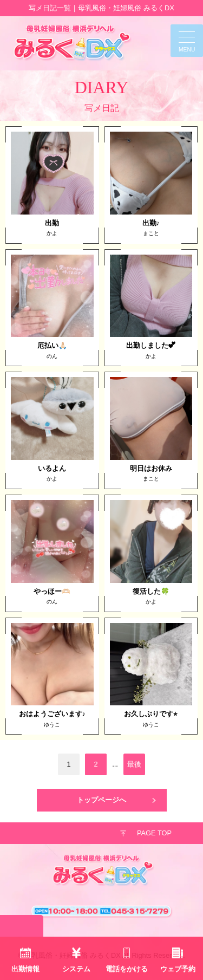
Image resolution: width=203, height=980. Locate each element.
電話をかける (127, 969)
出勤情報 (25, 969)
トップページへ (101, 800)
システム (76, 969)
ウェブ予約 (178, 969)
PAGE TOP (154, 833)
